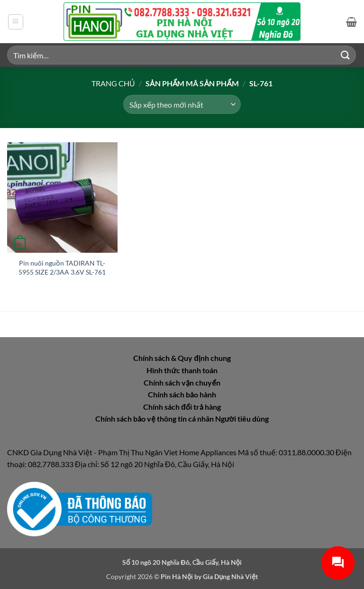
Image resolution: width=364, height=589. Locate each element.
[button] (16, 22)
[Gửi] (346, 55)
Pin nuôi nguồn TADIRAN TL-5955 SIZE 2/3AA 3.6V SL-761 (62, 267)
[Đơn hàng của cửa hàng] (182, 104)
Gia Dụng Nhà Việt (230, 576)
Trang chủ (113, 83)
